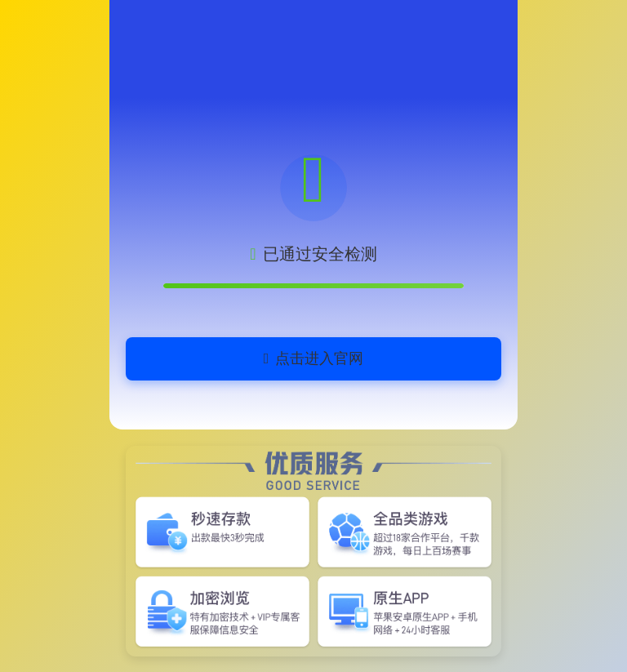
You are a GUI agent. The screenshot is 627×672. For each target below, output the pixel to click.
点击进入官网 (314, 358)
